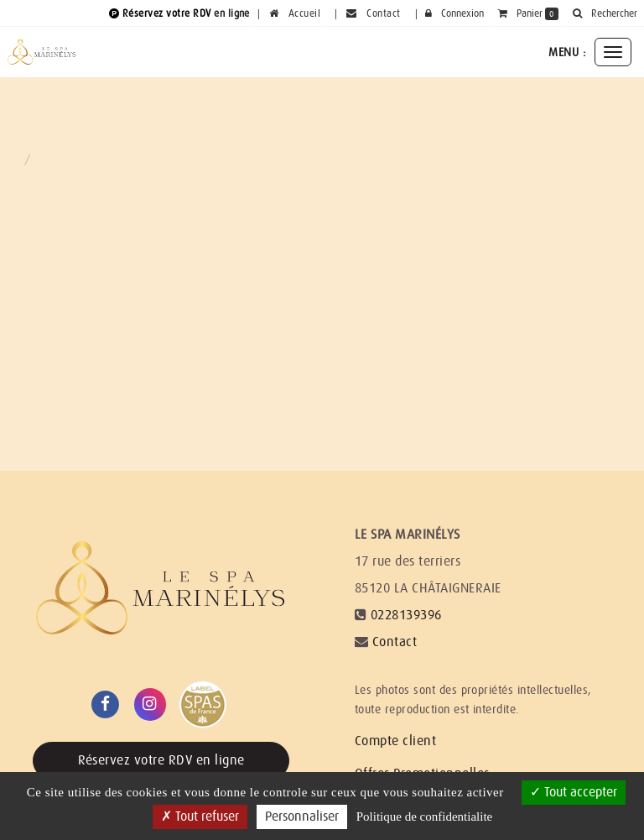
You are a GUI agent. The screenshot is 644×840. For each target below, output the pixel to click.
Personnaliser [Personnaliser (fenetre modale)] (302, 817)
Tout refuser (200, 817)
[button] (605, 13)
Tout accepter (574, 792)
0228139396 (406, 615)
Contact (395, 642)
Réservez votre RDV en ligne (161, 760)
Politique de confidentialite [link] (424, 817)
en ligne (232, 13)
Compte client (395, 741)
